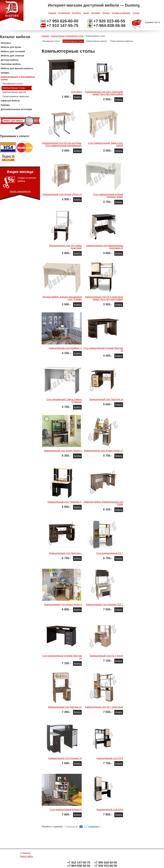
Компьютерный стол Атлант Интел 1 (63, 451)
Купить (77, 97)
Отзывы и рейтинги (121, 13)
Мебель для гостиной (13, 51)
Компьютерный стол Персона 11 (65, 707)
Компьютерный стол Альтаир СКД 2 (105, 604)
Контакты (77, 13)
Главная (52, 13)
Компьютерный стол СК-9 (110, 758)
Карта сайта (26, 856)
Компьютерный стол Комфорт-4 (65, 348)
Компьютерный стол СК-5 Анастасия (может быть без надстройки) (104, 93)
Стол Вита (76, 92)
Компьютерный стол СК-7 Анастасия (104, 707)
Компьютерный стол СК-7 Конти (106, 656)
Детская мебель (10, 60)
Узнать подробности (20, 191)
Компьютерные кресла (14, 92)
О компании (64, 13)
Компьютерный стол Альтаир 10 (65, 758)
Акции (86, 13)
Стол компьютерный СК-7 (110, 553)
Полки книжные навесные (16, 96)
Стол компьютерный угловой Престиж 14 (62, 657)
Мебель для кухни (11, 47)
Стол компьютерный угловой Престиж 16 (103, 349)
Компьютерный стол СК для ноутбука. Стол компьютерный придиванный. (62, 144)
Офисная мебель (10, 101)
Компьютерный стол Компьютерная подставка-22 (105, 247)
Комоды (5, 105)
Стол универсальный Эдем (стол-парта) (106, 144)
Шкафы (5, 73)
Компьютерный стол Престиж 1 (65, 553)
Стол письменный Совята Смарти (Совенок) (64, 401)
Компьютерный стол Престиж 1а (106, 399)
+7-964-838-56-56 (109, 25)
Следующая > (94, 827)
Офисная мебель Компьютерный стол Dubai (103, 503)
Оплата (106, 13)
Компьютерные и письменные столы (18, 78)
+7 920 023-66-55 (109, 21)
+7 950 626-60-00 (62, 21)
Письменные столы (12, 84)
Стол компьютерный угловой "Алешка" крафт (108, 196)
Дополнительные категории (16, 109)
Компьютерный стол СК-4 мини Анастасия (66, 247)
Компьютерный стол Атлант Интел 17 (104, 451)
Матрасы (6, 43)
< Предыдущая (71, 827)
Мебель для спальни (12, 56)
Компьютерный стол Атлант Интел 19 (62, 194)
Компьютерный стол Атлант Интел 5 (63, 604)
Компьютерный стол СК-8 (110, 810)
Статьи (136, 13)
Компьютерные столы (14, 88)
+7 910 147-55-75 (62, 25)
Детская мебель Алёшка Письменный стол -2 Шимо (62, 298)
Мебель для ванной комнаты (17, 68)
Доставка (96, 13)
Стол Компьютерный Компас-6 (66, 810)
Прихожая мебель (11, 64)
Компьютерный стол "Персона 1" (65, 502)
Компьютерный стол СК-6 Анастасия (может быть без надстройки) (104, 298)
